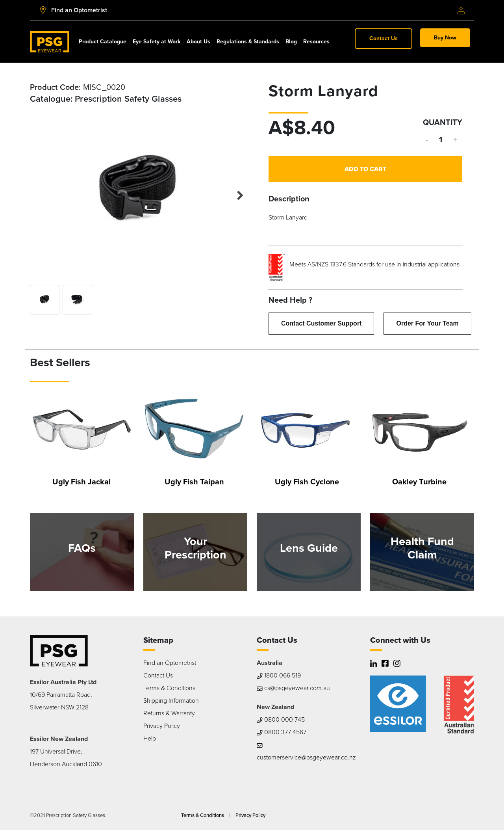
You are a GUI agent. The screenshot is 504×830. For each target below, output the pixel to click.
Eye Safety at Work (157, 42)
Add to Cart (365, 169)
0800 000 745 (281, 719)
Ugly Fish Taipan (194, 482)
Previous (42, 192)
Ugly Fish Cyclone (307, 482)
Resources (316, 42)
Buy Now (445, 38)
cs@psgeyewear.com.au (293, 688)
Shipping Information (171, 701)
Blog (291, 42)
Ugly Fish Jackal (82, 482)
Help (150, 738)
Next (235, 194)
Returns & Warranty (169, 713)
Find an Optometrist (170, 663)
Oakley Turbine (419, 482)
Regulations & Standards (248, 42)
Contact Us (384, 38)
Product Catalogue (103, 42)
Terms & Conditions (169, 688)
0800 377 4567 (282, 732)
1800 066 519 (279, 675)
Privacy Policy (162, 726)
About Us (198, 42)
